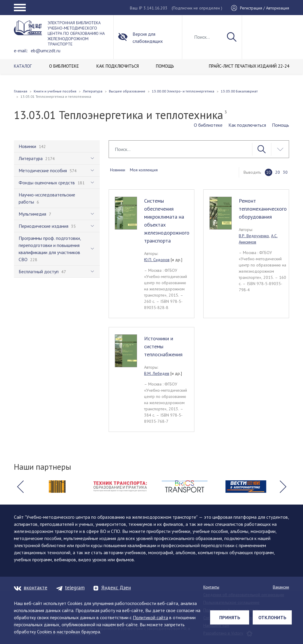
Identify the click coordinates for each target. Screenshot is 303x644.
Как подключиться (247, 125)
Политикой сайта (150, 617)
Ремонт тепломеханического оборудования (263, 209)
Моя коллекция (144, 170)
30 (285, 172)
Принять (230, 617)
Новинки (118, 170)
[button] (20, 487)
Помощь (281, 125)
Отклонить (272, 617)
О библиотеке (208, 125)
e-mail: (21, 51)
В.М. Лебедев (157, 373)
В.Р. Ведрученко (254, 236)
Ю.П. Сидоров (157, 260)
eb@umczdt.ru (46, 51)
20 (278, 172)
